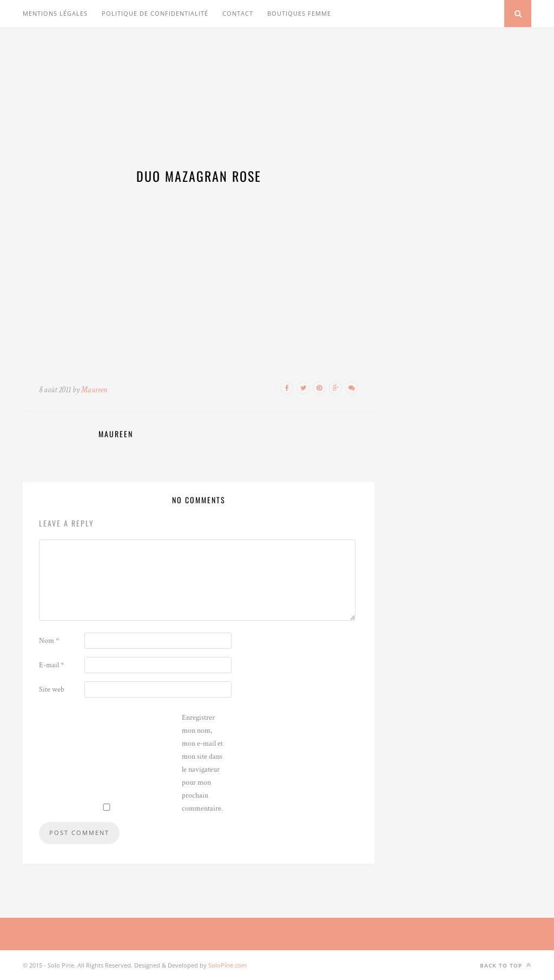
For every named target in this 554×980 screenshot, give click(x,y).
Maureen (94, 390)
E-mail (51, 665)
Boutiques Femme (299, 13)
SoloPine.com (227, 965)
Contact (238, 13)
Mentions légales (55, 13)
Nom (49, 641)
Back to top (506, 965)
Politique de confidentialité (155, 13)
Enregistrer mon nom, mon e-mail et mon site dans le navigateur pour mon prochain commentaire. (202, 763)
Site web (52, 689)
